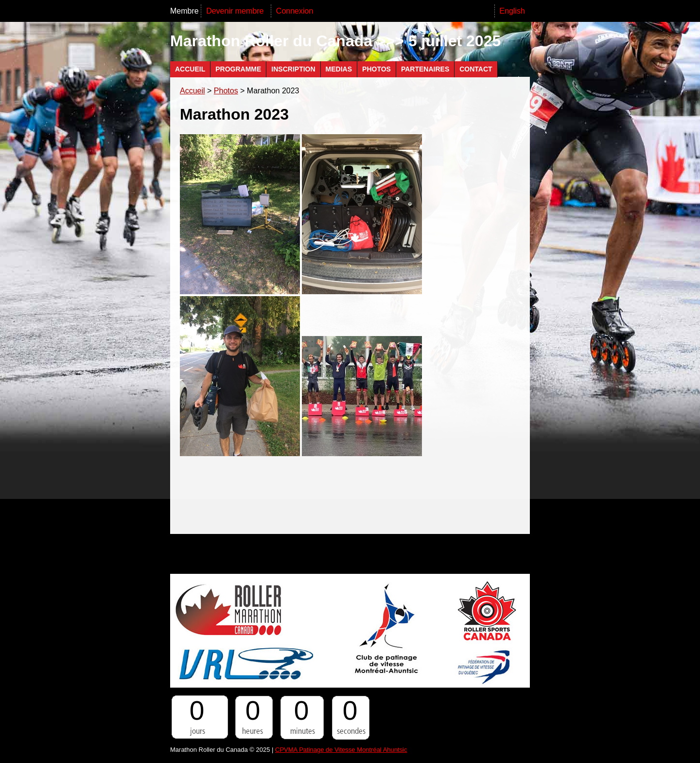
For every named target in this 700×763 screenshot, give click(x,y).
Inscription (293, 69)
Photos (376, 69)
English (512, 11)
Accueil (190, 69)
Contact (476, 69)
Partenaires (425, 69)
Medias (339, 69)
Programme (238, 69)
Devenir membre (236, 11)
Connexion (295, 11)
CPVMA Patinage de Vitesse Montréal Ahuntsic (341, 750)
